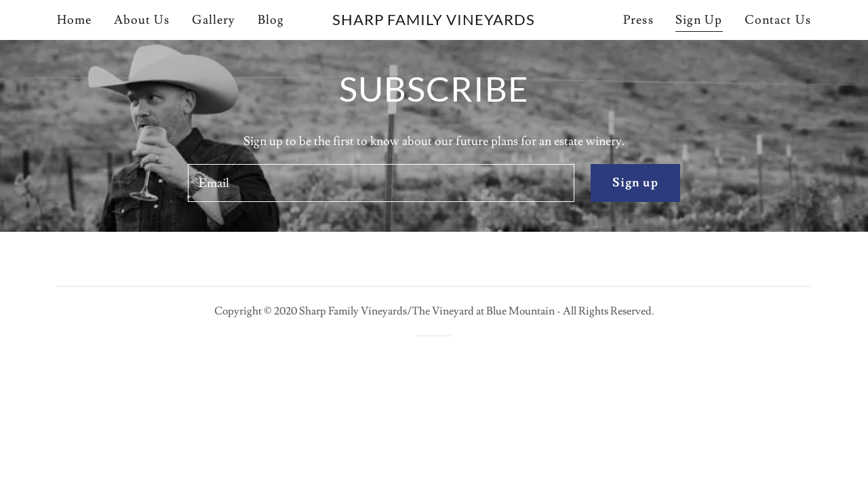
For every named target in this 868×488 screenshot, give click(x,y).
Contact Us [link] (778, 20)
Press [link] (638, 20)
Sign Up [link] (699, 20)
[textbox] (381, 183)
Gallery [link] (214, 20)
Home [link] (75, 20)
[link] (434, 21)
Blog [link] (271, 20)
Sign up (635, 183)
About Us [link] (142, 20)
